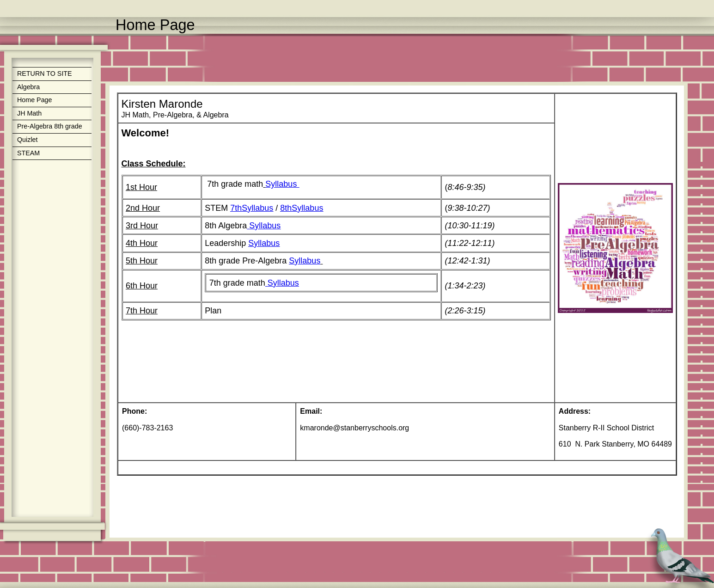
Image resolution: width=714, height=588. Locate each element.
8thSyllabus (302, 208)
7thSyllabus (252, 208)
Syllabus (282, 184)
